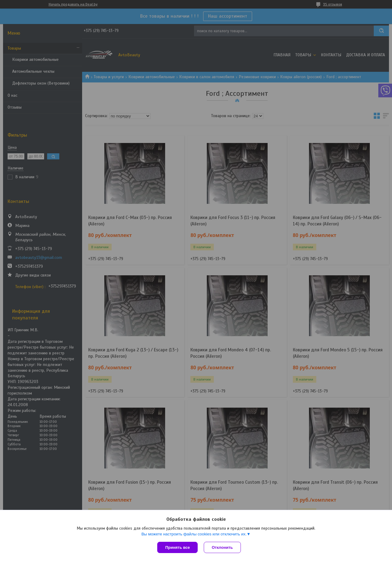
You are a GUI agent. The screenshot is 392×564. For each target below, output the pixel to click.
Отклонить (222, 547)
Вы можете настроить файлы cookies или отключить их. (194, 534)
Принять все (177, 547)
